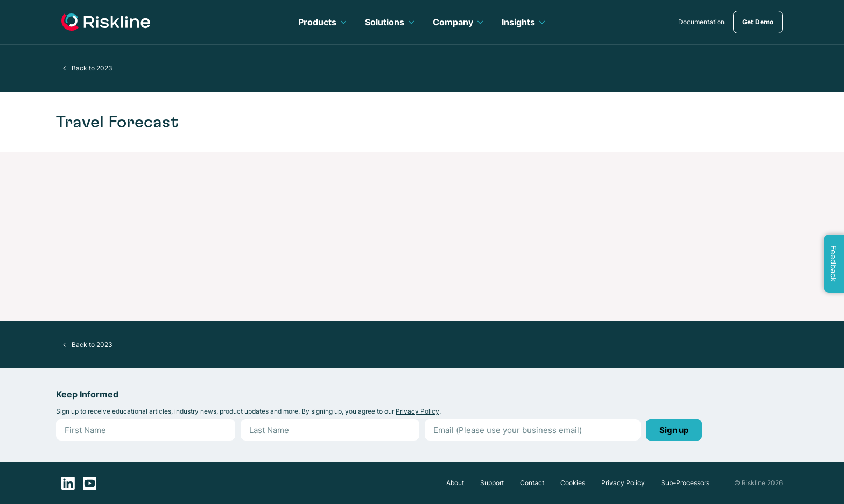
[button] (65, 68)
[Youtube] (90, 483)
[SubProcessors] (685, 483)
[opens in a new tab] (701, 22)
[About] (455, 483)
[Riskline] (106, 22)
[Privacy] (623, 483)
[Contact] (532, 483)
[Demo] (758, 22)
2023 (104, 68)
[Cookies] (573, 483)
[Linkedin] (68, 483)
